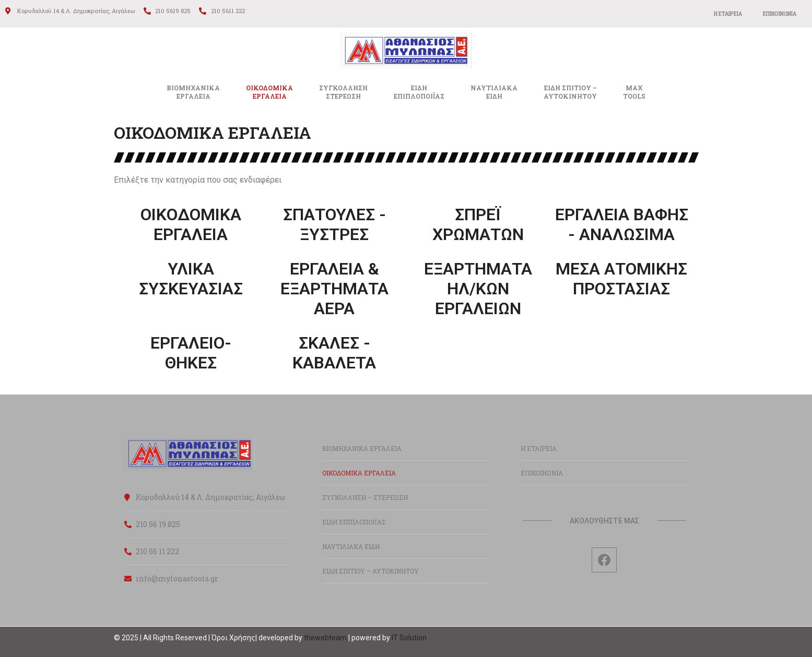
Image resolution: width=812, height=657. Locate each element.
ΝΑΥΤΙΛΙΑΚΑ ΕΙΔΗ (351, 546)
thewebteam (325, 638)
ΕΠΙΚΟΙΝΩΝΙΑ (780, 14)
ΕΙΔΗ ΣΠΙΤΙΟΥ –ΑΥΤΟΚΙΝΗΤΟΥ (570, 92)
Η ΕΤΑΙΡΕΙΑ (728, 14)
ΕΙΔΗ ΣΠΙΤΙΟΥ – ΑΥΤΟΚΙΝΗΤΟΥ (370, 571)
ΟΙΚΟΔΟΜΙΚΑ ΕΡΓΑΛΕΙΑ (359, 473)
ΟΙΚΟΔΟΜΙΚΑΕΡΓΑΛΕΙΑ (269, 92)
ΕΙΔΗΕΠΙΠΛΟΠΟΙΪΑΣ (419, 92)
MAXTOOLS (634, 92)
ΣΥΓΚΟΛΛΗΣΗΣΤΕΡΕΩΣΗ (343, 92)
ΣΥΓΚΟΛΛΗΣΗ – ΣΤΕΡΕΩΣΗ (365, 497)
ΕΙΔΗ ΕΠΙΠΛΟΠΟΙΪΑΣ (354, 522)
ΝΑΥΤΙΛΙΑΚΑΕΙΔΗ (494, 92)
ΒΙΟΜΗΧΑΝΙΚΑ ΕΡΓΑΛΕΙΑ (193, 92)
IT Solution (409, 638)
